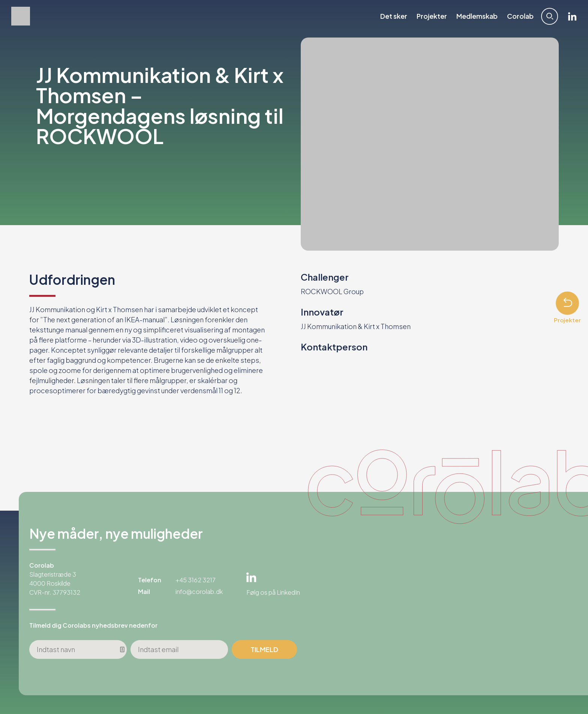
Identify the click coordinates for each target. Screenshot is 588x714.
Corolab (520, 16)
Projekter (432, 16)
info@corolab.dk (199, 591)
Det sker (394, 16)
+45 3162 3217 (196, 580)
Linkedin (572, 16)
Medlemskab (477, 16)
